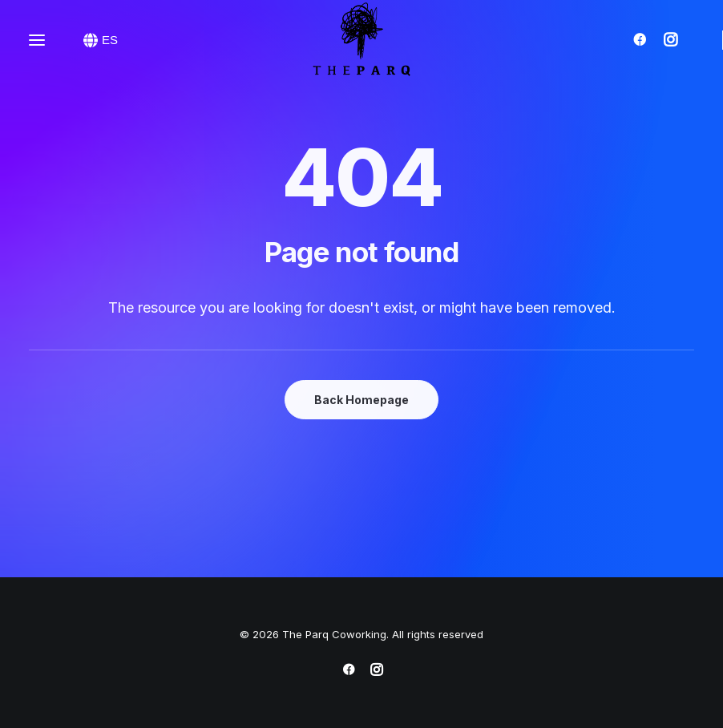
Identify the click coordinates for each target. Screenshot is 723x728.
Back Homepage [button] (361, 400)
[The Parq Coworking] (361, 40)
